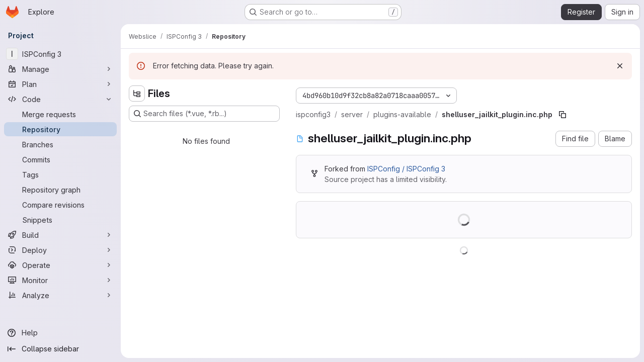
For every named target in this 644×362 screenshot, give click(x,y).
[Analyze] (60, 295)
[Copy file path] (562, 115)
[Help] (60, 333)
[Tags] (60, 174)
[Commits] (60, 159)
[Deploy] (60, 250)
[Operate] (60, 265)
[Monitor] (60, 280)
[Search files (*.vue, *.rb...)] (204, 114)
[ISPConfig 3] (60, 54)
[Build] (60, 235)
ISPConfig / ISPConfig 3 (406, 169)
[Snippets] (60, 220)
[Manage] (60, 69)
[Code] (60, 99)
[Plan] (60, 84)
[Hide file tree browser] (137, 94)
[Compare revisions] (60, 205)
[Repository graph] (60, 190)
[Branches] (60, 144)
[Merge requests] (60, 114)
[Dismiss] (620, 66)
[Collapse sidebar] (60, 349)
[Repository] (60, 129)
